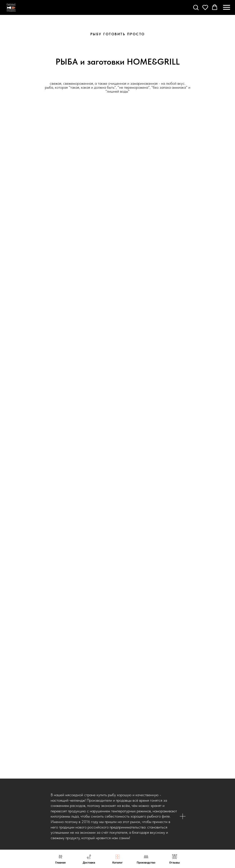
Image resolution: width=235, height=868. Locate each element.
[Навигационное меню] (227, 7)
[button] (196, 7)
